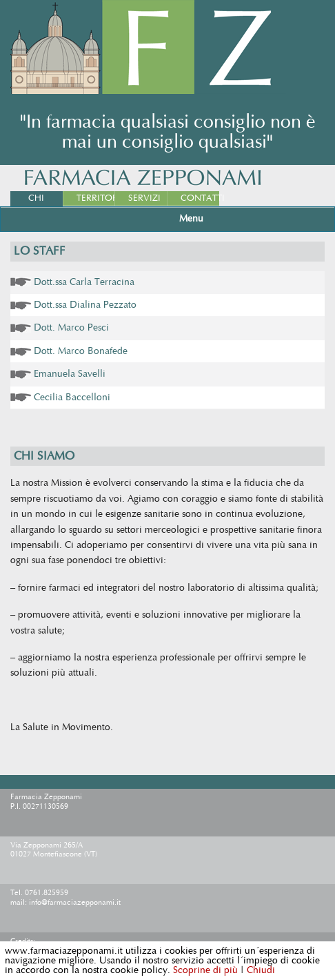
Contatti (200, 198)
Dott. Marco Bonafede (81, 351)
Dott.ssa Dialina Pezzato (85, 305)
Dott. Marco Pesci (71, 328)
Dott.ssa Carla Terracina (84, 282)
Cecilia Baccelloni (72, 398)
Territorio (96, 198)
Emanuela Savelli (70, 374)
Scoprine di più (205, 970)
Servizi (144, 198)
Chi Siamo (39, 206)
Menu (191, 219)
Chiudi (261, 970)
